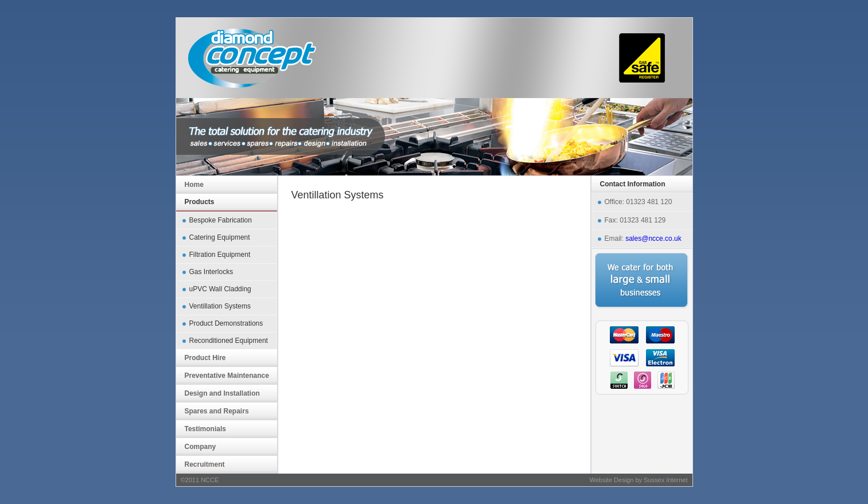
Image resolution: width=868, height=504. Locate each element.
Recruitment (205, 464)
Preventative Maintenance (227, 376)
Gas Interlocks (211, 272)
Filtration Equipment (220, 255)
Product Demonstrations (226, 323)
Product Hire (205, 358)
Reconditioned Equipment (229, 341)
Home (194, 185)
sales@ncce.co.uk (653, 239)
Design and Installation (222, 393)
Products (200, 202)
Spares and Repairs (217, 411)
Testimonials (205, 429)
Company (201, 447)
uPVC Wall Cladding (220, 289)
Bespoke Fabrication (221, 220)
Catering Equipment (220, 237)
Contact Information (633, 184)
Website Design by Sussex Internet (639, 480)
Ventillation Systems (220, 306)
